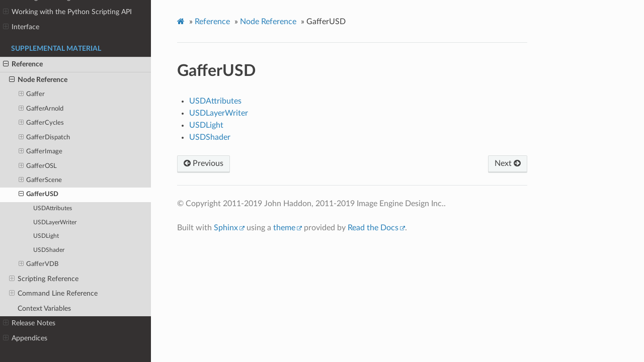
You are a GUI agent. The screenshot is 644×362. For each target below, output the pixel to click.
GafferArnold (41, 109)
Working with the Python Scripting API (67, 12)
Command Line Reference (53, 294)
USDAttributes (53, 208)
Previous (204, 163)
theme (284, 228)
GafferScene (41, 180)
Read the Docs (373, 228)
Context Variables (44, 308)
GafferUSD (39, 195)
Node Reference (38, 80)
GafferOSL (38, 166)
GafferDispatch (45, 138)
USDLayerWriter (55, 222)
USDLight (46, 236)
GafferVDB (39, 264)
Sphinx (226, 228)
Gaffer (32, 95)
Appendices (25, 338)
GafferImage (41, 152)
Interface (21, 27)
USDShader (49, 250)
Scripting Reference (44, 279)
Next (508, 163)
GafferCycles (42, 123)
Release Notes (29, 323)
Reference (23, 64)
